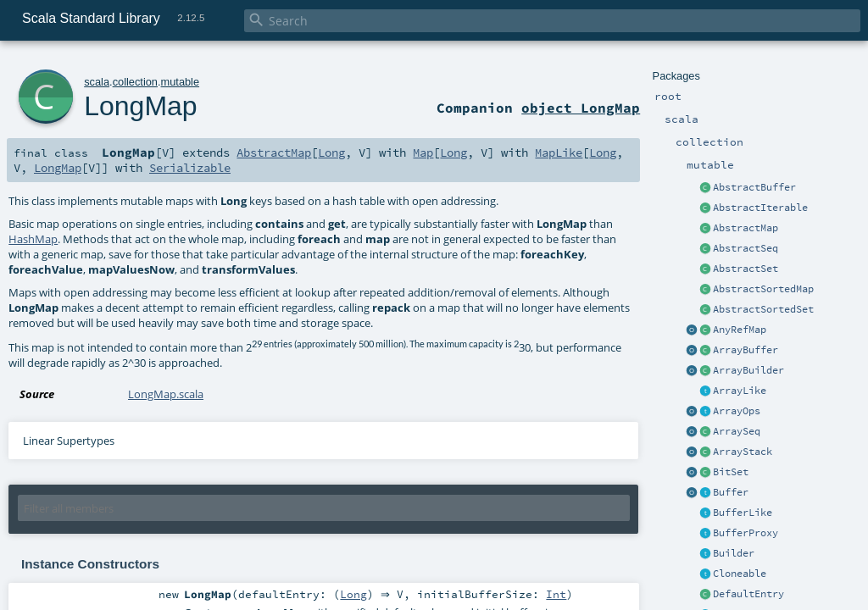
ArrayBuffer (746, 350)
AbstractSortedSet (763, 309)
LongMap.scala (166, 394)
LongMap (140, 106)
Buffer (731, 492)
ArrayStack (743, 452)
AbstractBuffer (754, 187)
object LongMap (581, 108)
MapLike (559, 152)
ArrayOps (737, 411)
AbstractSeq (746, 248)
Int (560, 595)
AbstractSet (746, 269)
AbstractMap (746, 228)
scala (97, 82)
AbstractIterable (760, 208)
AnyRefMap (740, 330)
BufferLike (743, 513)
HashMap (33, 239)
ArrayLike (740, 391)
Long (331, 152)
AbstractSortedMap (763, 289)
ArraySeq (737, 431)
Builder (734, 553)
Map (423, 152)
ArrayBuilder (748, 370)
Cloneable (740, 574)
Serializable (190, 168)
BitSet (731, 472)
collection (135, 82)
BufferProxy (746, 533)
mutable (181, 82)
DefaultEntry (748, 594)
